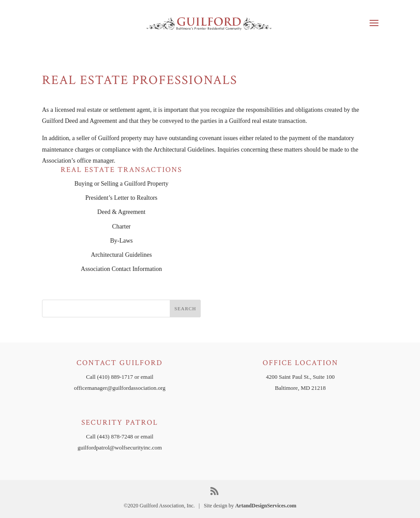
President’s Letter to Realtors (121, 198)
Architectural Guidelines (122, 255)
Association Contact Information (122, 269)
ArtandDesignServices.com (266, 506)
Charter (122, 227)
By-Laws (121, 241)
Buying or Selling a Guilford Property (121, 184)
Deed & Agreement (121, 212)
